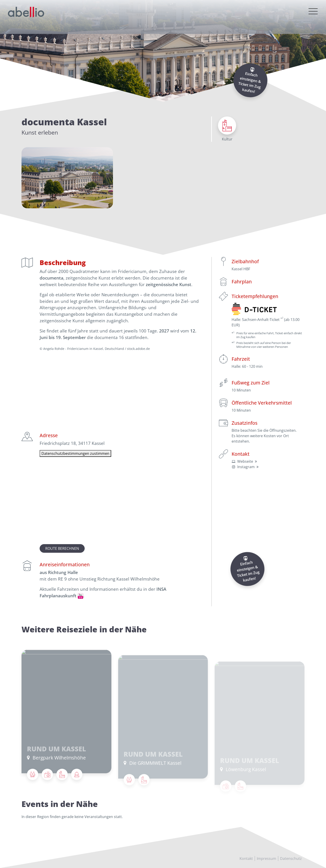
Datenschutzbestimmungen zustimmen (75, 453)
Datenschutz (291, 859)
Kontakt (246, 859)
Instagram (246, 467)
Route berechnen (62, 548)
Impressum (266, 859)
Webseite (245, 461)
